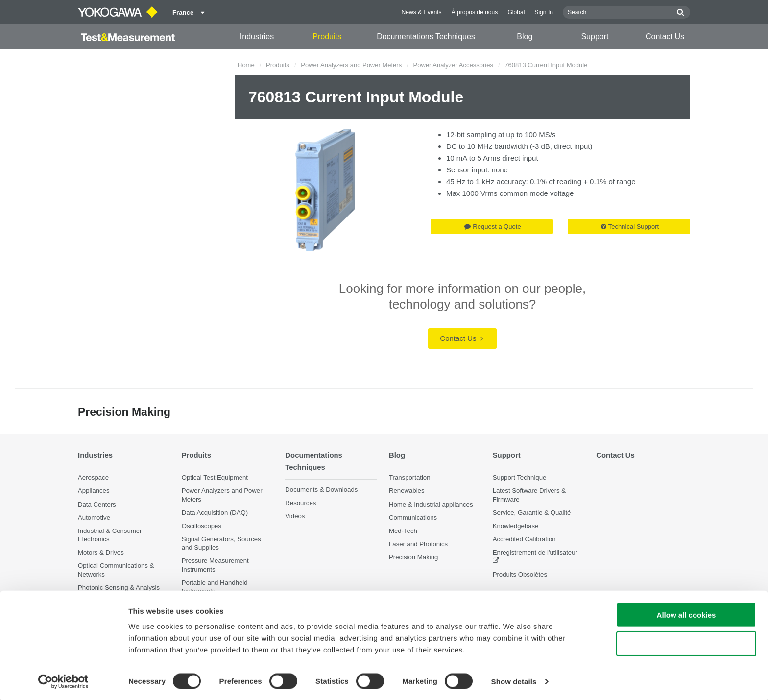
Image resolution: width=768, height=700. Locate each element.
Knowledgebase (516, 526)
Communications (413, 518)
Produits (327, 36)
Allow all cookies (686, 614)
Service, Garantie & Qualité (532, 513)
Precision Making (413, 557)
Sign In (544, 12)
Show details (514, 681)
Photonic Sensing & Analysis (119, 588)
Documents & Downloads (321, 490)
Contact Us (665, 36)
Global (516, 12)
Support (595, 36)
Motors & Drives (101, 552)
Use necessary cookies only (686, 643)
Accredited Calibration (524, 539)
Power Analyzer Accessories (453, 65)
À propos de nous (475, 12)
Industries (257, 36)
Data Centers (97, 504)
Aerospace (93, 477)
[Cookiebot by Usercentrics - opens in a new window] (63, 681)
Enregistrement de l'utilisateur (535, 552)
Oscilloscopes (202, 526)
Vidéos (295, 516)
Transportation (410, 477)
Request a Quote (492, 227)
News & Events (422, 12)
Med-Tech (403, 531)
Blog (525, 36)
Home (246, 65)
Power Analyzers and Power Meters (351, 65)
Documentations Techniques (426, 36)
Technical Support (630, 227)
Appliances (94, 491)
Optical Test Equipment (215, 477)
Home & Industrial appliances (431, 504)
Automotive (94, 518)
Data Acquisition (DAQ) (215, 513)
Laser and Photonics (418, 544)
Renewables (407, 491)
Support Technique (520, 477)
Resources (300, 503)
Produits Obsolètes (520, 574)
